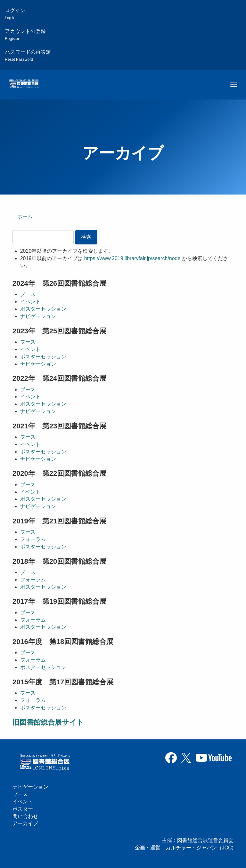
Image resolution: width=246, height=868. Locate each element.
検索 (86, 237)
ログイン (15, 14)
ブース (28, 294)
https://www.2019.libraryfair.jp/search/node (132, 258)
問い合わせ (25, 816)
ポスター (23, 809)
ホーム (25, 216)
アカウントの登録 (25, 35)
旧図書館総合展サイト (48, 722)
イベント (30, 302)
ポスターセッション (43, 309)
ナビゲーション (38, 316)
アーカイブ (25, 823)
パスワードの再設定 (28, 56)
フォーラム (33, 539)
